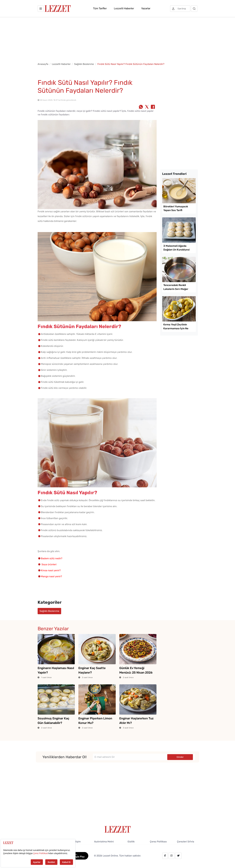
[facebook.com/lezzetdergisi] (165, 856)
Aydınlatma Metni (104, 842)
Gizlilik (131, 842)
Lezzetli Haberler (124, 8)
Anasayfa (43, 64)
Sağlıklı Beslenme (84, 64)
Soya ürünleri (49, 564)
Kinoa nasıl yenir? (51, 570)
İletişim (77, 842)
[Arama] (194, 9)
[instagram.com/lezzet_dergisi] (171, 856)
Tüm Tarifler (100, 8)
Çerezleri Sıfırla (186, 842)
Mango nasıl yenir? (51, 576)
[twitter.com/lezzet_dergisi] (178, 856)
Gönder (180, 757)
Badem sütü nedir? (52, 558)
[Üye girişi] (180, 9)
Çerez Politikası (158, 842)
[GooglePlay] (76, 855)
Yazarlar (146, 8)
